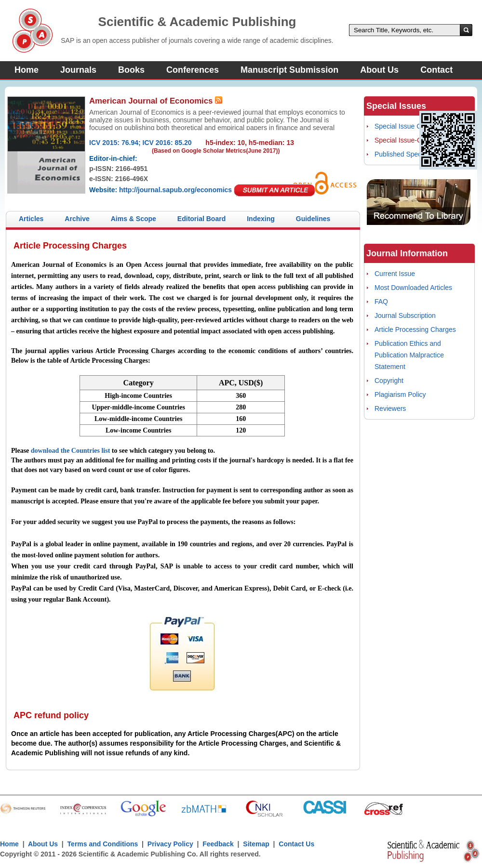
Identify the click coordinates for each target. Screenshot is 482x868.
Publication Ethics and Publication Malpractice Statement (409, 355)
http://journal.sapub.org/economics (175, 190)
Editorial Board (201, 219)
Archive (77, 219)
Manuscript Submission (289, 70)
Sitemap (256, 844)
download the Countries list (71, 451)
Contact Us (296, 844)
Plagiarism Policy (400, 395)
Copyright (389, 381)
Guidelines (313, 219)
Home (27, 70)
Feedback (218, 844)
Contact (436, 70)
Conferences (193, 70)
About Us (379, 70)
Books (131, 70)
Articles (31, 219)
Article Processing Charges (415, 329)
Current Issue (395, 274)
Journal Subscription (405, 316)
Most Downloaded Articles (413, 288)
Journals (78, 70)
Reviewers (390, 408)
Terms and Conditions (103, 844)
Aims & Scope (134, 219)
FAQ (381, 302)
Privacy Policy (170, 844)
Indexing (261, 219)
